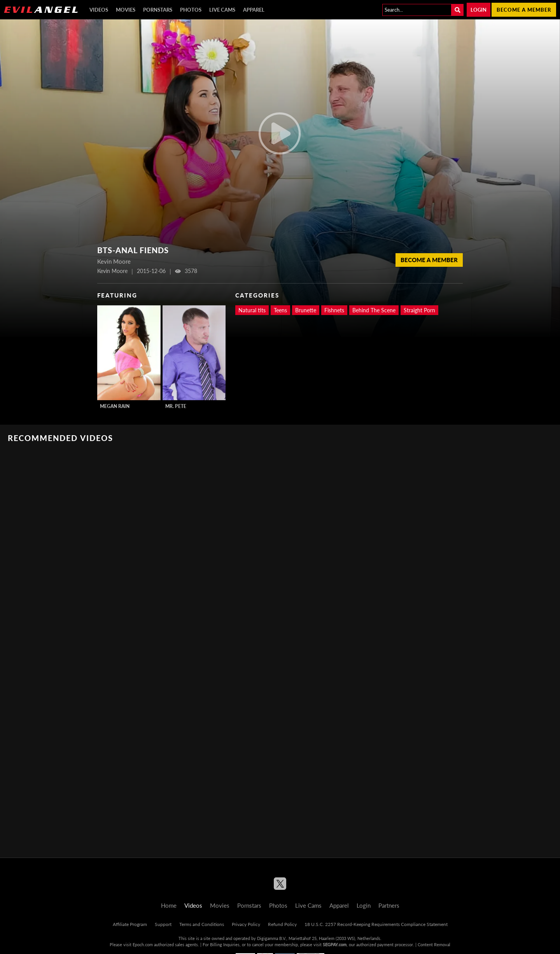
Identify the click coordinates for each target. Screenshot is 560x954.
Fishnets (334, 310)
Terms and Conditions (202, 924)
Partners (389, 905)
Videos (99, 10)
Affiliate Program (130, 924)
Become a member (524, 10)
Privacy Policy (246, 924)
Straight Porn (419, 310)
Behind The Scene (374, 310)
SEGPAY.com (335, 944)
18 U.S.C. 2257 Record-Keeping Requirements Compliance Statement (376, 924)
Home (169, 905)
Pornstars (158, 10)
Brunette (306, 310)
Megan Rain (115, 406)
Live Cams (222, 10)
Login (479, 10)
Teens (280, 310)
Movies (126, 10)
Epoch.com (143, 944)
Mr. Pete (176, 406)
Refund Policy (282, 924)
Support (163, 924)
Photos (191, 10)
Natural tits (252, 310)
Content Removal (434, 944)
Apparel (254, 10)
